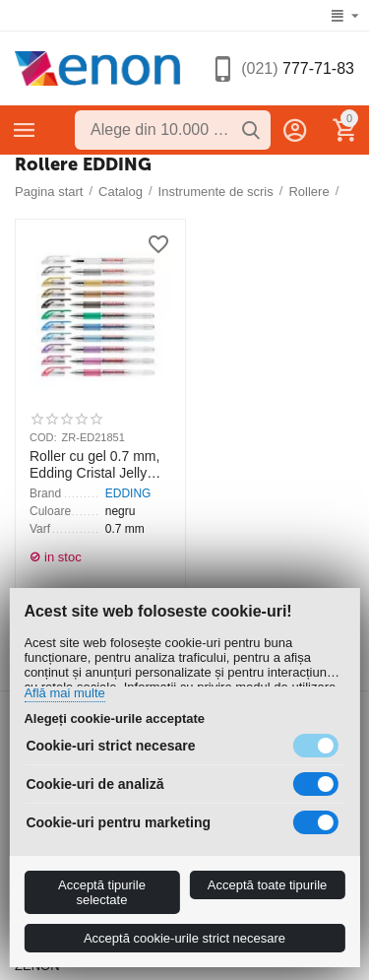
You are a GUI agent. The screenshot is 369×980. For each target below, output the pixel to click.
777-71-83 (298, 68)
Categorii (25, 130)
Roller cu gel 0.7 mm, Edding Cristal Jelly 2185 (94, 465)
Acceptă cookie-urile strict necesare (184, 938)
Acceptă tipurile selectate (102, 892)
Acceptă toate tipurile (267, 885)
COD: (43, 437)
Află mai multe (64, 693)
